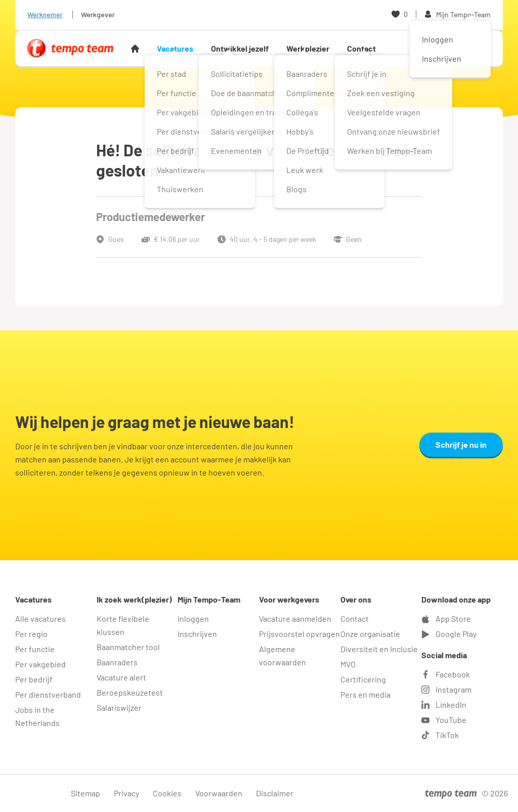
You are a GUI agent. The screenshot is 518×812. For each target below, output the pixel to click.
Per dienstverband (48, 694)
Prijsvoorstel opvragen (299, 634)
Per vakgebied (40, 664)
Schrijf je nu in (461, 444)
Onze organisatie (370, 634)
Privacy (126, 793)
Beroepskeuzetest (130, 692)
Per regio (31, 634)
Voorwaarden (219, 793)
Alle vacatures (40, 618)
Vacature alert (121, 677)
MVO (348, 664)
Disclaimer (275, 793)
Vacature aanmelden (295, 618)
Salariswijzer (119, 708)
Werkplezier (308, 48)
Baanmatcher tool (128, 647)
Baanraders (117, 662)
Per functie (35, 649)
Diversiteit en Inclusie (379, 649)
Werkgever (98, 14)
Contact (361, 48)
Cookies (167, 793)
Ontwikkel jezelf (240, 48)
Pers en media (365, 694)
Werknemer (45, 14)
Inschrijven (197, 634)
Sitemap (85, 793)
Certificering (363, 679)
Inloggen (193, 618)
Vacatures (175, 48)
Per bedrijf (34, 679)
